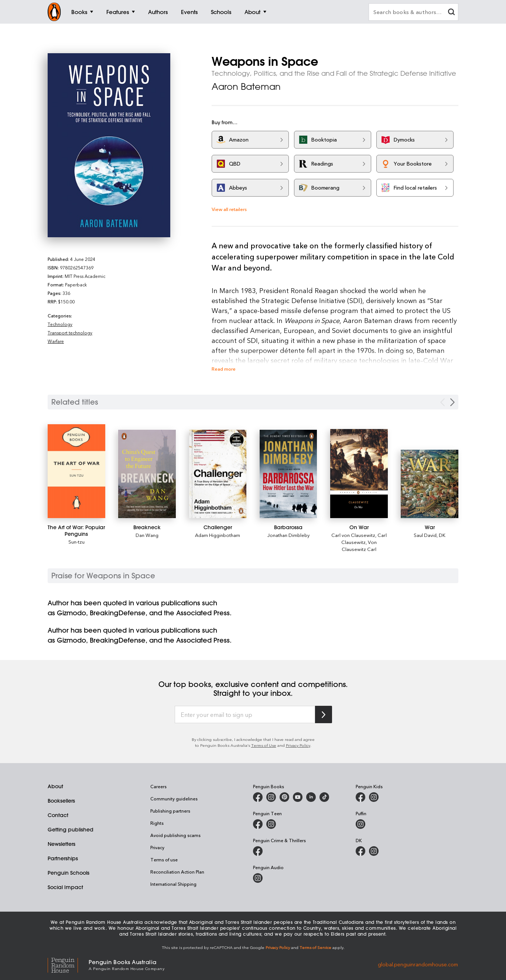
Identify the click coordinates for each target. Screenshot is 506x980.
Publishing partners (170, 811)
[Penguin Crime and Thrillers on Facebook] (258, 851)
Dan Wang (147, 535)
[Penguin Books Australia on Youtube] (298, 797)
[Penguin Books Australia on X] (284, 797)
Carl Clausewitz (364, 538)
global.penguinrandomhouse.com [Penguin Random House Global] (418, 964)
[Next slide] (452, 402)
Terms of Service (315, 947)
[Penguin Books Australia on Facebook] (258, 797)
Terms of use (164, 860)
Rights (157, 823)
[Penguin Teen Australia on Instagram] (271, 824)
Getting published (71, 830)
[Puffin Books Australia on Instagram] (360, 824)
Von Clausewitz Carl (359, 545)
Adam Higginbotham (218, 535)
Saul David (425, 535)
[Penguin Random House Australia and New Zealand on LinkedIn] (311, 797)
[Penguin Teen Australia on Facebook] (258, 824)
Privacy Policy (298, 745)
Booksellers (61, 801)
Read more (224, 369)
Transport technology (70, 333)
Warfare (56, 341)
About (55, 786)
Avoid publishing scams (175, 835)
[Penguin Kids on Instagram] (374, 797)
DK (442, 535)
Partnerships (63, 858)
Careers (158, 786)
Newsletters (61, 844)
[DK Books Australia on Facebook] (360, 851)
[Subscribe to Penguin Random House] (324, 714)
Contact (58, 815)
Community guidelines (174, 799)
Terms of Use (264, 745)
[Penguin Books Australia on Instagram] (271, 797)
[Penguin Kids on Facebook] (360, 797)
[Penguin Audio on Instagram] (258, 878)
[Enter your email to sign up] (245, 715)
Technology (60, 324)
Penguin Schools (69, 873)
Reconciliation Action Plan (177, 872)
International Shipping (173, 884)
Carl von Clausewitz (353, 535)
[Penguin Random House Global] (68, 964)
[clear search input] (451, 13)
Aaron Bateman (246, 86)
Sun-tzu (76, 542)
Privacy (157, 847)
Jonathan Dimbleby (288, 535)
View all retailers (229, 209)
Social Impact (65, 887)
